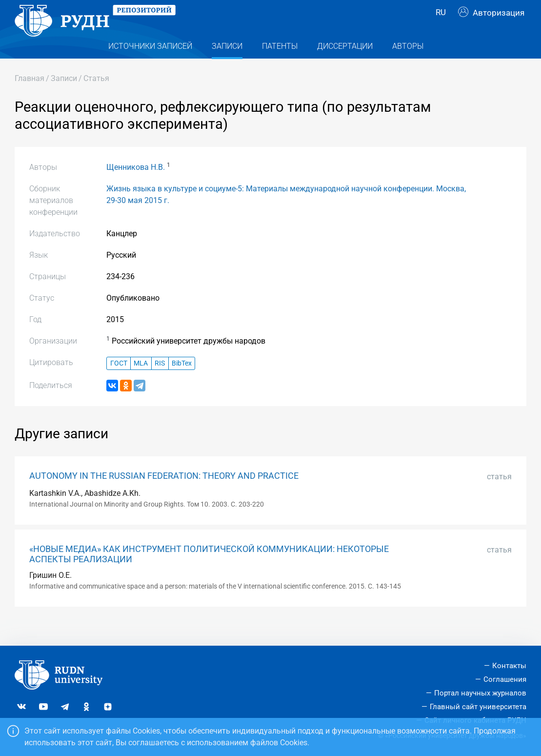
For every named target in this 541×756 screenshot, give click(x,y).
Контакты (509, 666)
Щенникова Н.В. (136, 187)
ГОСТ (119, 383)
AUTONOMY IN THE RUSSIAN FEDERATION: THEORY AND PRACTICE (164, 495)
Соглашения (505, 679)
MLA (141, 383)
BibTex (182, 383)
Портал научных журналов (480, 693)
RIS (160, 383)
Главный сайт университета (478, 707)
